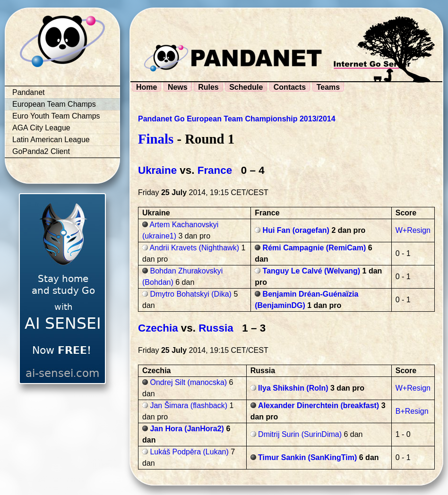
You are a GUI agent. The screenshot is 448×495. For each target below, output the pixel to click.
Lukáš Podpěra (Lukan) (189, 452)
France (215, 170)
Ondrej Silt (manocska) (188, 382)
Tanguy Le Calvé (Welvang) (312, 271)
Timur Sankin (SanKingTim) (307, 457)
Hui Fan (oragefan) (296, 230)
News (178, 87)
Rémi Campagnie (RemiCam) (314, 248)
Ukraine (157, 170)
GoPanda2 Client (41, 151)
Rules (208, 87)
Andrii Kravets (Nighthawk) (194, 248)
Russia (216, 328)
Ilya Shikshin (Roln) (293, 388)
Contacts (290, 87)
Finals (156, 139)
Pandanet (29, 92)
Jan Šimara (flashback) (189, 405)
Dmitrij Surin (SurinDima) (300, 434)
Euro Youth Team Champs (56, 116)
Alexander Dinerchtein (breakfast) (319, 405)
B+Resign (412, 411)
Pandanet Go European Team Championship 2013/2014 (237, 119)
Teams (328, 87)
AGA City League (41, 128)
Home (146, 87)
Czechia (158, 328)
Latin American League (51, 140)
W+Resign (413, 230)
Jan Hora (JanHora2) (187, 429)
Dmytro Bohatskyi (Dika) (190, 294)
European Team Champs (54, 104)
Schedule (246, 87)
